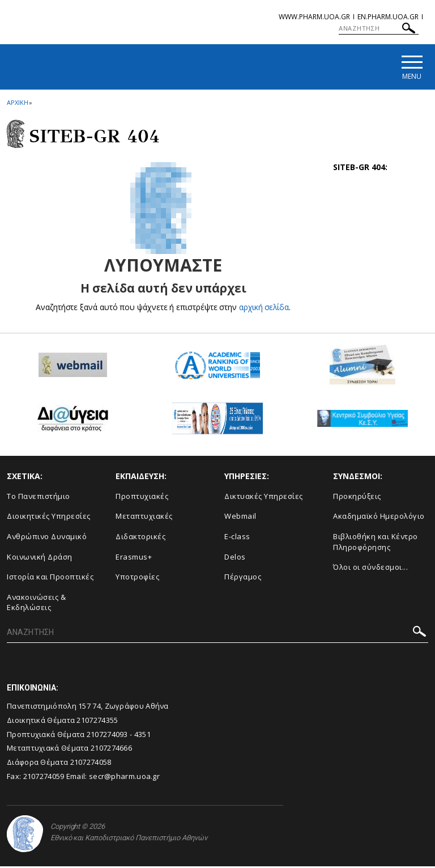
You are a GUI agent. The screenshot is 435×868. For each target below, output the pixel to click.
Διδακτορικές (140, 537)
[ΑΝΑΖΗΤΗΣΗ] (379, 28)
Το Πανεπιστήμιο (39, 497)
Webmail (240, 518)
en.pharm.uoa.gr (388, 17)
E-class (237, 537)
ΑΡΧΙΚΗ (17, 104)
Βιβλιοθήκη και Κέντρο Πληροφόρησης (376, 543)
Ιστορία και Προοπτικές (50, 578)
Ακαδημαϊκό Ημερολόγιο (379, 518)
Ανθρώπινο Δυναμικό (47, 537)
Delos (235, 558)
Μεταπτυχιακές (144, 518)
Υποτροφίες (137, 578)
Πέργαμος (243, 578)
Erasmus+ (134, 558)
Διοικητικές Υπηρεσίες (49, 518)
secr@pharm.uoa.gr (124, 777)
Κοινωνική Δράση (40, 558)
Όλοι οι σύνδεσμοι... (370, 568)
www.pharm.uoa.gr (314, 17)
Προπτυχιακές (142, 497)
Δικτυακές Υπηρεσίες (264, 497)
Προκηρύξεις (357, 497)
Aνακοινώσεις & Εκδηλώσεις (36, 604)
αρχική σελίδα (264, 308)
